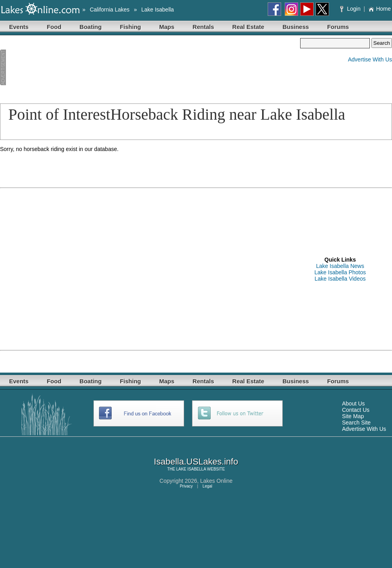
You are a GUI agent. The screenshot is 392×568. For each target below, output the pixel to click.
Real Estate (248, 27)
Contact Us (356, 410)
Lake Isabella (158, 10)
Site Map (353, 416)
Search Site (356, 423)
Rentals (203, 27)
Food (54, 27)
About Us (354, 404)
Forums (338, 27)
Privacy (186, 486)
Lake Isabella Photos (340, 272)
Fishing (130, 27)
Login (351, 9)
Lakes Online (217, 481)
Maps (167, 27)
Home (380, 9)
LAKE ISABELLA (191, 469)
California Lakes (110, 10)
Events (19, 27)
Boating (91, 27)
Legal (207, 486)
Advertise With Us (370, 59)
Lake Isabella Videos (340, 279)
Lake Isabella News (340, 266)
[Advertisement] (42, 68)
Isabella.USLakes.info (196, 462)
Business (296, 27)
